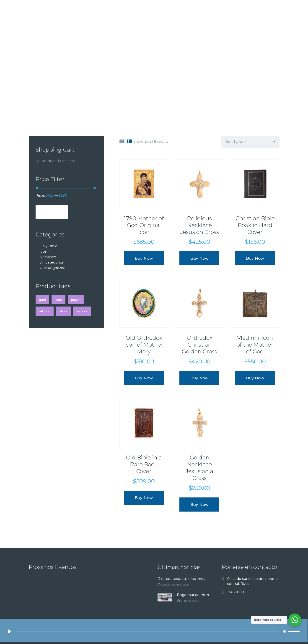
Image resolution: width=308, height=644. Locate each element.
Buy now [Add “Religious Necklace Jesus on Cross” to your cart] (199, 258)
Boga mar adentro (193, 595)
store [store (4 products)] (63, 311)
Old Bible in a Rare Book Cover (144, 464)
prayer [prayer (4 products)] (76, 300)
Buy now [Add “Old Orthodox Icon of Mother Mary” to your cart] (144, 378)
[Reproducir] (10, 631)
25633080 (236, 592)
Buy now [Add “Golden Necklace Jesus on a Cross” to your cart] (199, 505)
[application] (154, 631)
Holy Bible (49, 246)
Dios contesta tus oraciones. (182, 579)
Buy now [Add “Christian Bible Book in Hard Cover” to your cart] (255, 258)
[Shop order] (250, 142)
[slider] (147, 631)
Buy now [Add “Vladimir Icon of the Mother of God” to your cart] (255, 378)
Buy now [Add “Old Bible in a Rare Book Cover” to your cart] (144, 498)
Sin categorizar (52, 262)
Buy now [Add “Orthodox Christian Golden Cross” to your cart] (199, 378)
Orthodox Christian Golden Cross (199, 345)
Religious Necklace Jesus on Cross (199, 225)
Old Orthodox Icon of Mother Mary (144, 345)
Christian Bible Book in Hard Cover (255, 225)
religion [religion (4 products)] (45, 311)
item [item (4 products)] (58, 300)
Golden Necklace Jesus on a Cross (199, 468)
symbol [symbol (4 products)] (82, 311)
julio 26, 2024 (190, 601)
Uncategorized (53, 268)
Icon (44, 251)
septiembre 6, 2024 (176, 585)
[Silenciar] (285, 631)
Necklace (48, 257)
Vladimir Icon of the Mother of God (255, 345)
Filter (52, 212)
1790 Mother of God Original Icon (144, 225)
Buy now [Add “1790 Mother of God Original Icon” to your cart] (144, 258)
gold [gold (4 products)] (42, 300)
